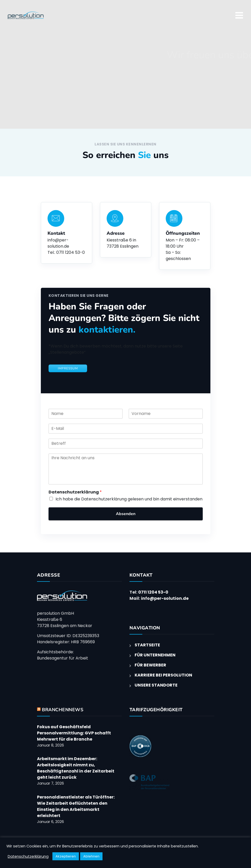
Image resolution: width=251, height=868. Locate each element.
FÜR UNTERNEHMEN (155, 655)
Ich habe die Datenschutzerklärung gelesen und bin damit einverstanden (129, 499)
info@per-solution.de (165, 598)
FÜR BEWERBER (150, 665)
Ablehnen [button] (91, 856)
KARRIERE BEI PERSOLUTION (163, 675)
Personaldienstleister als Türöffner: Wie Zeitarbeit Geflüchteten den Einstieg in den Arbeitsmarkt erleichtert (76, 806)
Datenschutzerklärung (75, 492)
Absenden (126, 514)
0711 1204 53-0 (153, 592)
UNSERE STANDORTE (156, 685)
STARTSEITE (147, 645)
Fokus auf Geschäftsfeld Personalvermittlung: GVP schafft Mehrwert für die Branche (74, 733)
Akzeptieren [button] (66, 856)
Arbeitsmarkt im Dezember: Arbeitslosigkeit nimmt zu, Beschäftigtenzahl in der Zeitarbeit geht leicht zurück (76, 768)
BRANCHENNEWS (63, 710)
